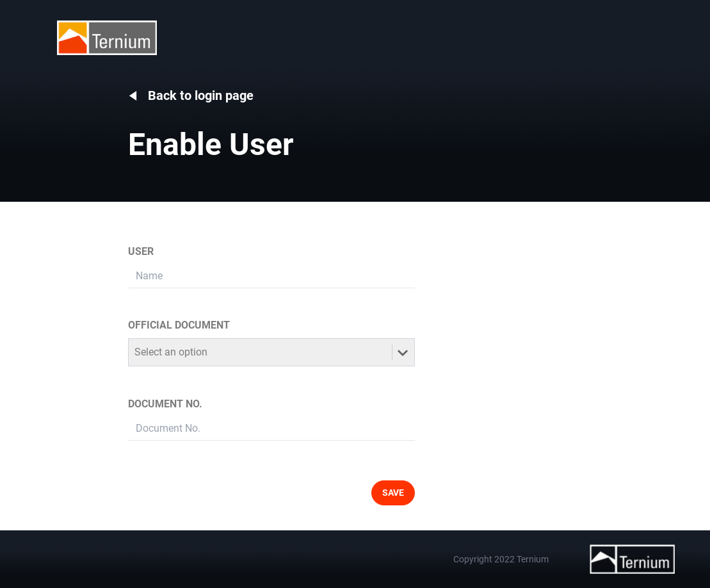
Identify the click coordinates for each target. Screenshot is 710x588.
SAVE (393, 493)
